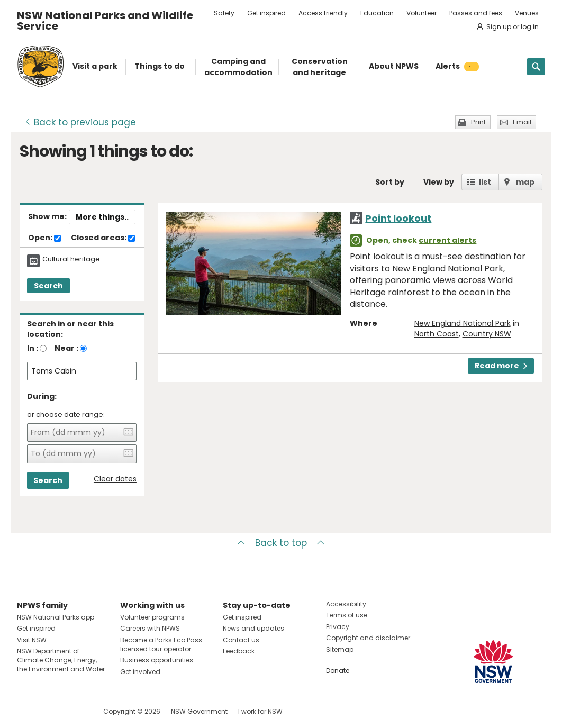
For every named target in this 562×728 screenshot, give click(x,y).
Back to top (281, 543)
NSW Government (199, 711)
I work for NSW (260, 711)
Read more (501, 366)
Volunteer (421, 13)
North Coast (437, 334)
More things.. (102, 217)
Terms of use (347, 615)
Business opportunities (157, 660)
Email (522, 122)
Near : (66, 348)
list (485, 182)
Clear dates (115, 479)
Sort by (390, 182)
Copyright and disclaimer (368, 638)
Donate (338, 671)
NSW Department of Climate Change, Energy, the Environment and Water (61, 660)
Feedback (239, 651)
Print (478, 122)
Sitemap (340, 649)
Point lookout (398, 218)
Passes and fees (476, 13)
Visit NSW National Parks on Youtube (72, 711)
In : (33, 348)
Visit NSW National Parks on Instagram (49, 711)
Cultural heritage (71, 259)
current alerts (447, 240)
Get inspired (266, 13)
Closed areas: (103, 238)
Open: (44, 238)
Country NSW (487, 334)
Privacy (338, 627)
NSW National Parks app (56, 617)
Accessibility (346, 604)
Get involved (140, 672)
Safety (224, 13)
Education (377, 13)
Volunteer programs (152, 617)
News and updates (253, 628)
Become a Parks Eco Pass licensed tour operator (161, 644)
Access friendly (323, 13)
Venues (527, 13)
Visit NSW (32, 640)
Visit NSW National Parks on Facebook (27, 711)
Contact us (241, 640)
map (525, 182)
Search (48, 286)
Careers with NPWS (150, 628)
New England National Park (463, 323)
